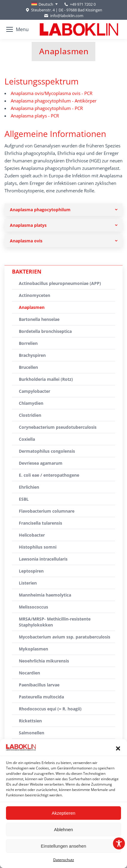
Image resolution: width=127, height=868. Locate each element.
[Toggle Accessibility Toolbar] (119, 843)
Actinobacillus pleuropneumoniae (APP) (60, 283)
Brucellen (28, 367)
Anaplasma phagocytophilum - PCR (47, 108)
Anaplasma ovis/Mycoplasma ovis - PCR (52, 93)
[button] (118, 748)
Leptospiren (31, 571)
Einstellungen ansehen (64, 846)
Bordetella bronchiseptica (45, 331)
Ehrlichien (29, 487)
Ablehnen (63, 829)
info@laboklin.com (63, 16)
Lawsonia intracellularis (43, 559)
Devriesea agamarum (41, 463)
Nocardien (29, 673)
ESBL (24, 499)
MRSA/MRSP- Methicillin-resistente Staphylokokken (55, 622)
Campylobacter (35, 391)
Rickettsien (30, 721)
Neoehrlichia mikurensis (44, 661)
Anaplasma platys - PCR (35, 116)
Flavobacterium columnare (47, 511)
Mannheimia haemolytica (45, 595)
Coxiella (27, 439)
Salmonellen (32, 733)
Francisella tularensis (40, 523)
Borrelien (28, 343)
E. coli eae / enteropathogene (49, 475)
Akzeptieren (63, 813)
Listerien (28, 583)
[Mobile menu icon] (17, 29)
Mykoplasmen (33, 649)
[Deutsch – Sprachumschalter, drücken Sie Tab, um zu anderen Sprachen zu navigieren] (45, 4)
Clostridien (30, 415)
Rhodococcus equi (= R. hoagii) (50, 709)
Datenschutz (64, 860)
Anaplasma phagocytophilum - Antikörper (54, 101)
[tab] (63, 210)
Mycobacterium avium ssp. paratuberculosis (65, 637)
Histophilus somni (38, 547)
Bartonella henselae (39, 319)
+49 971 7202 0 (83, 4)
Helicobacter (32, 535)
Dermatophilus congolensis (47, 451)
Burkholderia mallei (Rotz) (46, 379)
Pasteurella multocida (41, 697)
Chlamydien (31, 403)
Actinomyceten (35, 295)
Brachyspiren (32, 355)
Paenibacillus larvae (39, 685)
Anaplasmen (32, 307)
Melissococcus (33, 607)
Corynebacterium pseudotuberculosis (58, 427)
